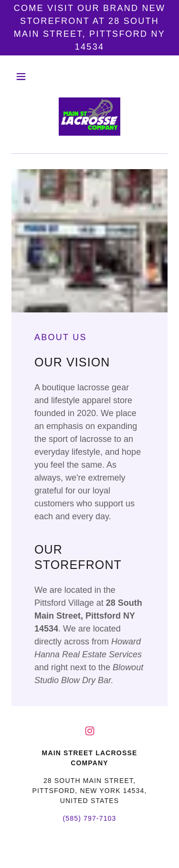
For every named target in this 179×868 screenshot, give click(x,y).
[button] (23, 76)
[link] (89, 118)
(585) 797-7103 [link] (89, 818)
